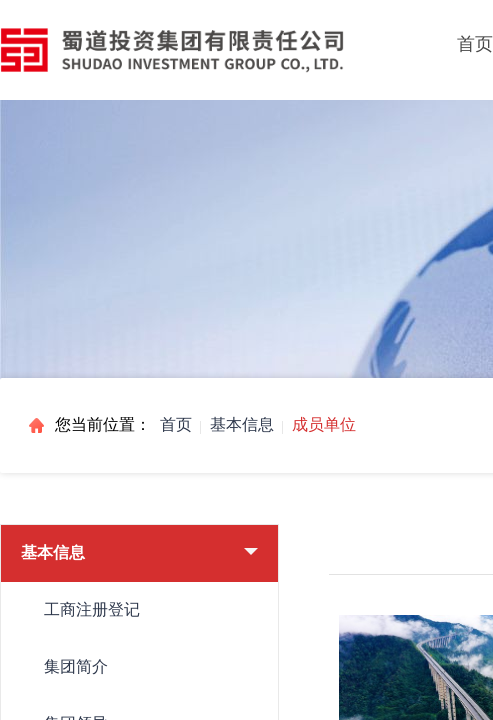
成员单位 (324, 424)
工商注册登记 (92, 609)
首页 (176, 424)
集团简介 (76, 666)
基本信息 (242, 424)
